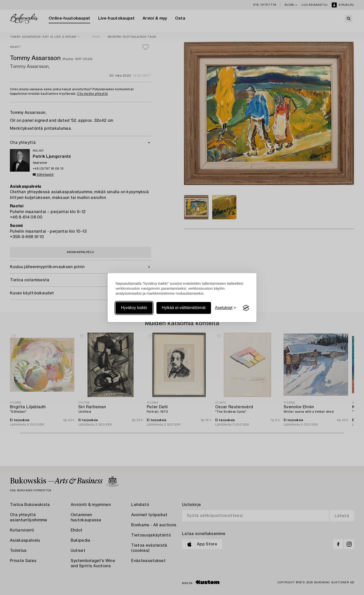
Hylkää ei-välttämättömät (184, 308)
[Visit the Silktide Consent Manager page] (246, 308)
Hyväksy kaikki (134, 308)
